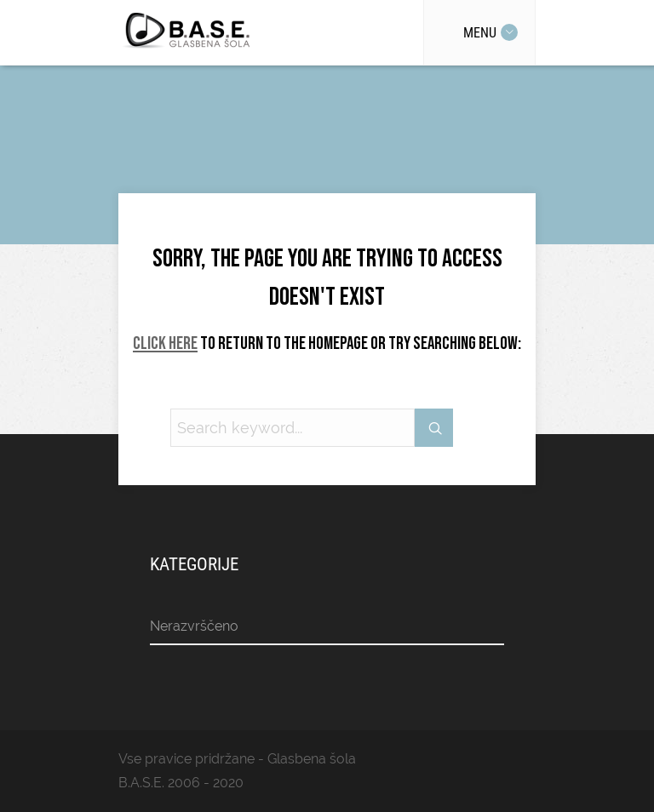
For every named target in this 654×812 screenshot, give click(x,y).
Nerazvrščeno (194, 626)
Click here (165, 343)
